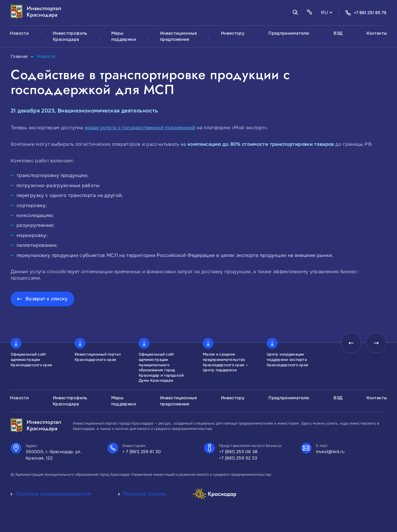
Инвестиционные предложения (178, 36)
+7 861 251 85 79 (366, 13)
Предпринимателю (289, 33)
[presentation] (350, 343)
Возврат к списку (47, 299)
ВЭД (338, 33)
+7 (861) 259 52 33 (238, 458)
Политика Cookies (145, 494)
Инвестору (233, 33)
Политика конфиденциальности (54, 494)
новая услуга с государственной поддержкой (140, 127)
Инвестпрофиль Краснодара (70, 36)
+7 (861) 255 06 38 (238, 451)
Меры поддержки (124, 36)
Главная (19, 56)
